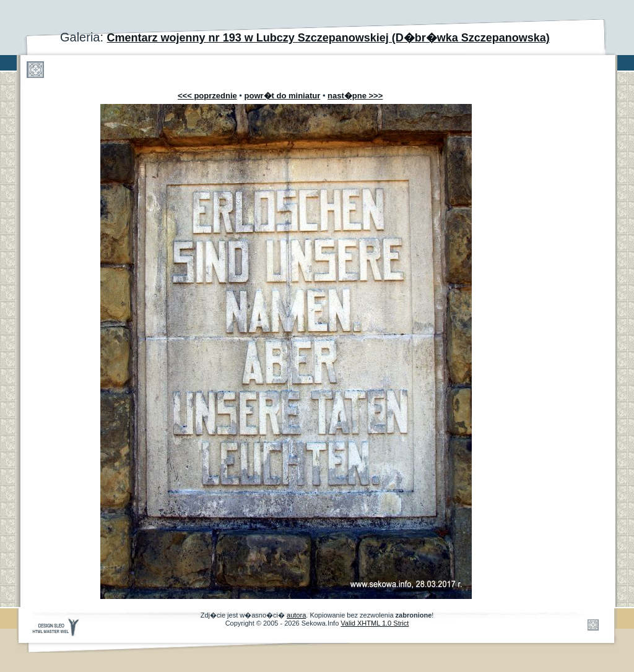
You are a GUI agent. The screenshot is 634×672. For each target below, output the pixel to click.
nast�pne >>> (355, 96)
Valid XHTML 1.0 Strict (375, 623)
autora (296, 615)
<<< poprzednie (207, 96)
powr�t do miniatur (283, 96)
